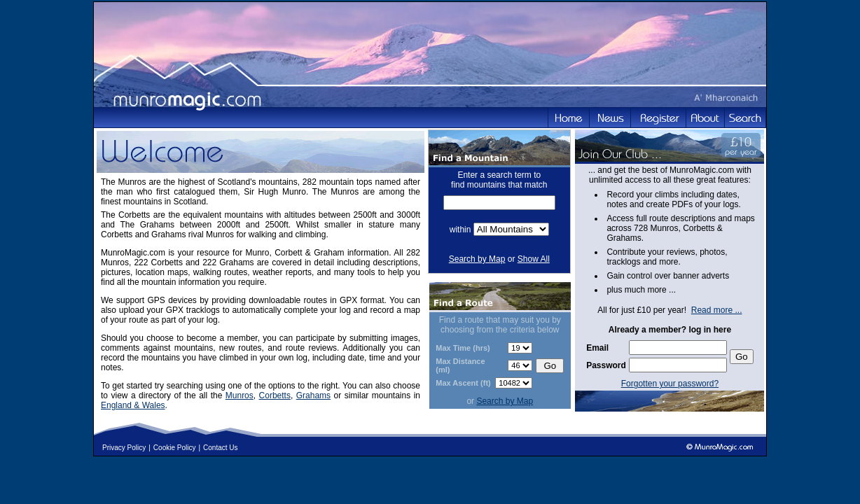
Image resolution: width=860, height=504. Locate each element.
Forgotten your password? (670, 384)
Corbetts (275, 395)
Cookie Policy (175, 448)
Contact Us (220, 448)
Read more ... (717, 310)
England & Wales (133, 405)
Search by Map (477, 259)
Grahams (313, 395)
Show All (534, 259)
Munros (240, 395)
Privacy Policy (124, 448)
